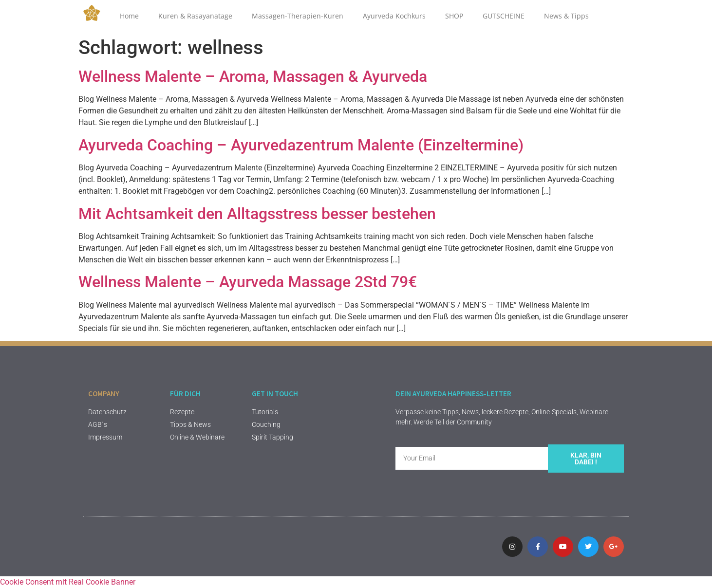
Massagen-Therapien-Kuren (298, 16)
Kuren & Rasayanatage (195, 16)
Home (129, 16)
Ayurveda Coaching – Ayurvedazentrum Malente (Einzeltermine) (301, 145)
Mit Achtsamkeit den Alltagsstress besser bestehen (257, 214)
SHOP (454, 16)
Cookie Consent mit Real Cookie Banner (68, 582)
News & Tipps (566, 16)
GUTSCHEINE (504, 16)
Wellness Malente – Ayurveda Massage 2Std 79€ (248, 282)
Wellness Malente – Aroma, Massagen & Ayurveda (253, 76)
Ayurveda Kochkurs (394, 16)
